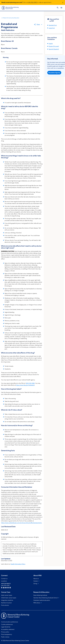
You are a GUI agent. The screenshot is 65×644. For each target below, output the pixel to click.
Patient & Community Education (11, 18)
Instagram (2, 588)
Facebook (4, 588)
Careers (36, 581)
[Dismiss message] (63, 2)
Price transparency (7, 634)
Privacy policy (5, 632)
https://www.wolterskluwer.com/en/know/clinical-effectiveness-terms (21, 523)
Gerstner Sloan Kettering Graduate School (46, 598)
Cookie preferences (7, 624)
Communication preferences (10, 622)
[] (54, 46)
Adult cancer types (7, 595)
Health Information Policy (18, 564)
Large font (52, 28)
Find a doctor (5, 605)
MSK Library (37, 603)
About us (36, 579)
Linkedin (10, 588)
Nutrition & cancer (6, 603)
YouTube (8, 588)
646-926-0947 (5, 585)
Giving (35, 584)
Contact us (4, 579)
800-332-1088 (30, 383)
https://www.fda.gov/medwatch (25, 385)
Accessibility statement (8, 629)
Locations (4, 581)
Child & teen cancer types (9, 598)
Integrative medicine (7, 600)
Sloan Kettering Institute (40, 595)
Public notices (5, 637)
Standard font (53, 25)
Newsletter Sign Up (54, 73)
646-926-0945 (32, 2)
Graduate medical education (42, 600)
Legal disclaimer (6, 627)
